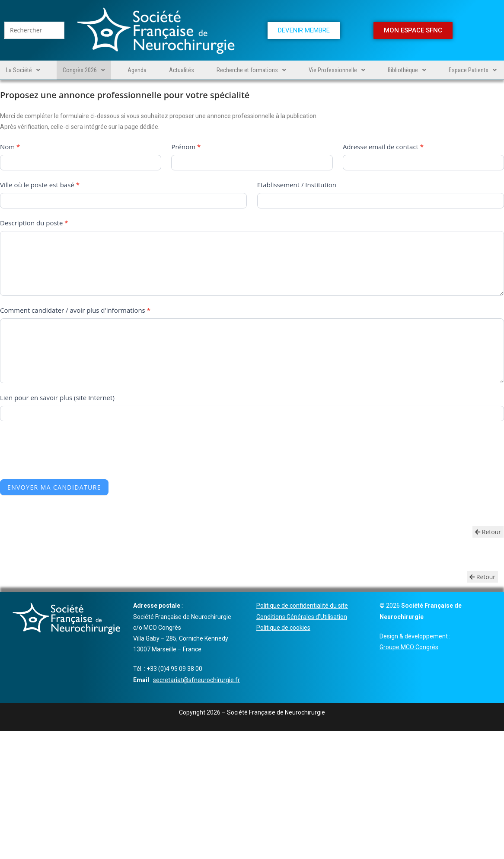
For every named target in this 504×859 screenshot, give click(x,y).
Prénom (186, 147)
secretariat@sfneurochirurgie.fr (196, 680)
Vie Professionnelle (337, 70)
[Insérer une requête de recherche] (34, 30)
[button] (23, 70)
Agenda (137, 70)
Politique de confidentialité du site (302, 606)
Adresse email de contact (383, 147)
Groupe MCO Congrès (409, 647)
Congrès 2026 (84, 70)
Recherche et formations (251, 70)
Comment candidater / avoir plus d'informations (75, 310)
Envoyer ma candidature (54, 487)
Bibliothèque (407, 70)
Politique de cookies (283, 628)
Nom (10, 147)
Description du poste (34, 223)
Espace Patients (473, 70)
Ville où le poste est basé (40, 185)
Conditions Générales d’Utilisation (302, 617)
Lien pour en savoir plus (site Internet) (57, 397)
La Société (23, 70)
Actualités (182, 70)
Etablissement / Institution (297, 185)
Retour (488, 532)
